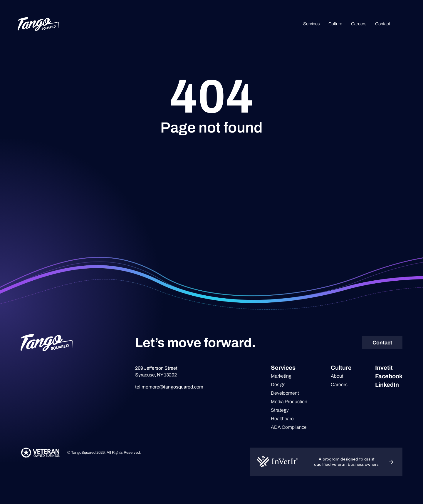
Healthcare (282, 419)
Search (402, 24)
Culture (335, 24)
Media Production (289, 402)
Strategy (280, 410)
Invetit (384, 368)
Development (285, 393)
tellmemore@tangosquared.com (169, 387)
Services (311, 24)
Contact (383, 24)
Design (278, 385)
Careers (359, 24)
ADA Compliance (289, 427)
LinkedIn (387, 385)
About (337, 376)
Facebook (389, 376)
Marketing (281, 376)
